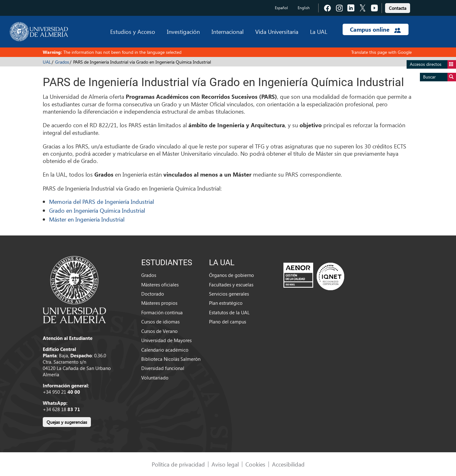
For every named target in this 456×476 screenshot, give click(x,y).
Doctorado (153, 294)
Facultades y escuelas (231, 285)
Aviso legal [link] (225, 464)
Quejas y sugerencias (67, 422)
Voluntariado (155, 378)
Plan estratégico (226, 303)
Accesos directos (433, 64)
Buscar (440, 77)
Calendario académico (165, 350)
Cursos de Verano (159, 331)
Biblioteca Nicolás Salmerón (171, 359)
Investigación (183, 31)
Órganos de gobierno (231, 275)
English (304, 8)
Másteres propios (159, 303)
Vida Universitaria (277, 31)
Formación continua (162, 312)
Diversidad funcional (163, 368)
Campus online (375, 29)
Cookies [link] (255, 464)
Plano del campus (228, 322)
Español (281, 8)
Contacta (398, 8)
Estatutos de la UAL (229, 312)
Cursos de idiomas (160, 322)
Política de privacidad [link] (178, 464)
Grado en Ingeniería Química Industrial (97, 210)
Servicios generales (229, 294)
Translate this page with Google (381, 52)
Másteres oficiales (160, 285)
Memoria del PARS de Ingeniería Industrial (101, 201)
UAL (47, 62)
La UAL (319, 31)
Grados (62, 62)
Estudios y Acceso (133, 31)
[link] (398, 7)
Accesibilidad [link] (288, 464)
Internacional (228, 31)
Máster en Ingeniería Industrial (87, 219)
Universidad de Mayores (166, 340)
